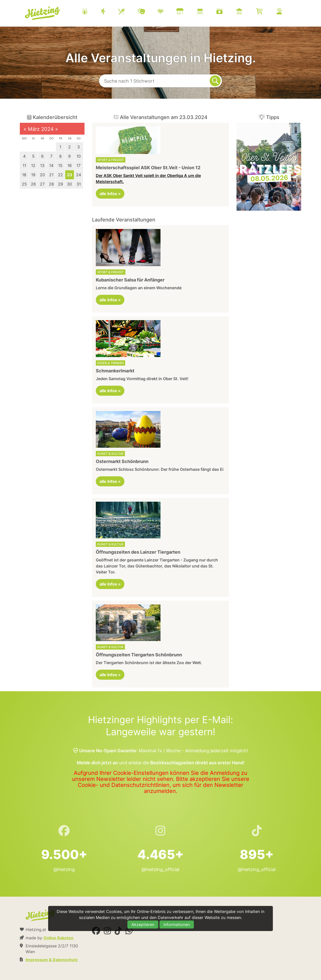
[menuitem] (188, 12)
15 (60, 165)
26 (33, 184)
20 (42, 175)
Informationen (177, 925)
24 (78, 175)
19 (33, 175)
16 (70, 165)
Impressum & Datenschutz (52, 960)
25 (24, 184)
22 (60, 175)
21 (51, 175)
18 (24, 175)
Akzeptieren (143, 925)
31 (79, 184)
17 (78, 165)
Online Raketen (58, 938)
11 (24, 165)
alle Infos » (110, 194)
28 (51, 184)
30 (69, 184)
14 (51, 165)
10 (79, 156)
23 (70, 175)
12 (33, 165)
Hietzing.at (43, 13)
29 (60, 184)
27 (42, 184)
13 (42, 165)
